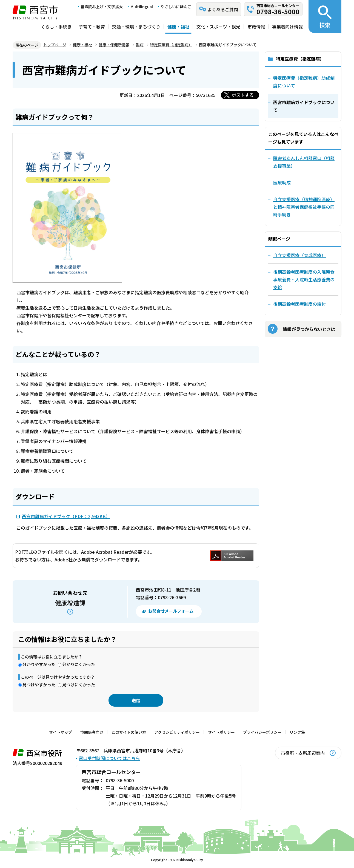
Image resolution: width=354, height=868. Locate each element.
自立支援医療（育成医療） (299, 255)
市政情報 (256, 27)
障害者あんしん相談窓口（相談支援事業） (304, 162)
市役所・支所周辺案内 (303, 753)
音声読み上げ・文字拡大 (102, 7)
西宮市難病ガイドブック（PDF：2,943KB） (66, 516)
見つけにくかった (79, 685)
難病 (140, 45)
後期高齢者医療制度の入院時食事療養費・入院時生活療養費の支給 (304, 279)
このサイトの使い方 (129, 732)
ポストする (243, 95)
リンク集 (297, 732)
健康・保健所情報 (114, 45)
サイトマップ (61, 732)
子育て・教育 (92, 27)
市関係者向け (92, 732)
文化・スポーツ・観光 (218, 27)
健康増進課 (70, 603)
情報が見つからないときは (309, 329)
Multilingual (142, 7)
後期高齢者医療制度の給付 (299, 304)
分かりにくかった (79, 664)
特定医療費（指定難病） (171, 45)
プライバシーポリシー (262, 732)
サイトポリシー (221, 732)
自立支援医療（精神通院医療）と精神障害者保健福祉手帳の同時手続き (304, 207)
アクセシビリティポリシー (177, 732)
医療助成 (282, 182)
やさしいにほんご (176, 7)
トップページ (55, 45)
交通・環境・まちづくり (136, 27)
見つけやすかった (39, 685)
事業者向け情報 (287, 27)
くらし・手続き (56, 27)
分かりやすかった (39, 664)
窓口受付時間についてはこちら (109, 758)
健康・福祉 (178, 27)
